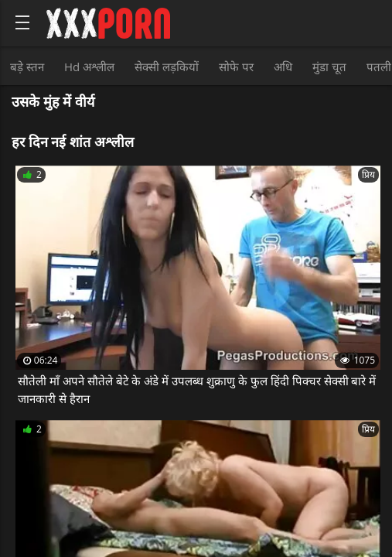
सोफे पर (236, 67)
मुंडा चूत (329, 67)
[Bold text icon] (22, 22)
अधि (283, 67)
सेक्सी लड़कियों (167, 67)
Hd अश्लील (89, 67)
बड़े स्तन (27, 67)
